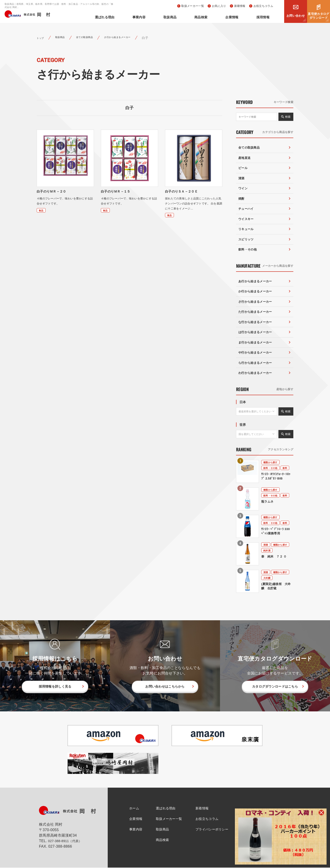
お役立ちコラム (263, 6)
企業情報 (241, 17)
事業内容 (168, 17)
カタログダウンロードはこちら (275, 686)
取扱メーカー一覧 (193, 6)
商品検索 (217, 17)
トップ (42, 38)
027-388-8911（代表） (67, 841)
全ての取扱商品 (95, 38)
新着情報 (240, 6)
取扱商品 (192, 17)
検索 (288, 117)
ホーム (131, 808)
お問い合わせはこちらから (165, 686)
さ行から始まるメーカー (136, 38)
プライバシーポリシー (215, 830)
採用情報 (266, 17)
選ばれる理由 (140, 17)
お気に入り (219, 6)
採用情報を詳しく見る (55, 686)
